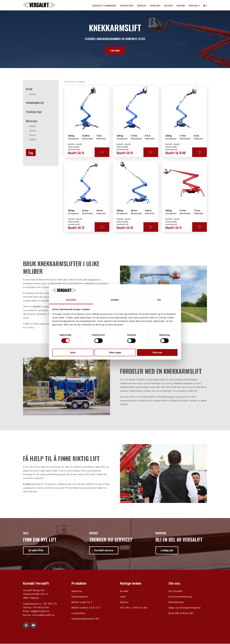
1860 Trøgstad (31, 598)
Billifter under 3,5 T (82, 602)
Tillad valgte (115, 352)
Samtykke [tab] (71, 300)
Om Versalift (176, 591)
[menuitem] (104, 6)
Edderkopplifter (80, 597)
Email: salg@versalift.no (36, 611)
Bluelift (37, 307)
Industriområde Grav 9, (36, 594)
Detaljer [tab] (115, 300)
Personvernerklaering (180, 597)
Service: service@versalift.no (39, 615)
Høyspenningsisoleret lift (85, 619)
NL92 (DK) (174, 613)
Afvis (73, 352)
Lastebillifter (79, 613)
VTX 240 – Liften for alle (134, 608)
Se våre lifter (36, 550)
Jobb (123, 597)
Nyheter (124, 602)
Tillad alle (157, 352)
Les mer (115, 50)
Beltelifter (77, 591)
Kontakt (124, 591)
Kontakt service (104, 550)
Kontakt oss (29, 484)
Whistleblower (176, 602)
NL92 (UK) (188, 613)
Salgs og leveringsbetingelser (185, 608)
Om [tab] (159, 300)
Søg (31, 153)
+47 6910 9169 (41, 608)
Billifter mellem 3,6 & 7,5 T (86, 608)
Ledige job (167, 550)
